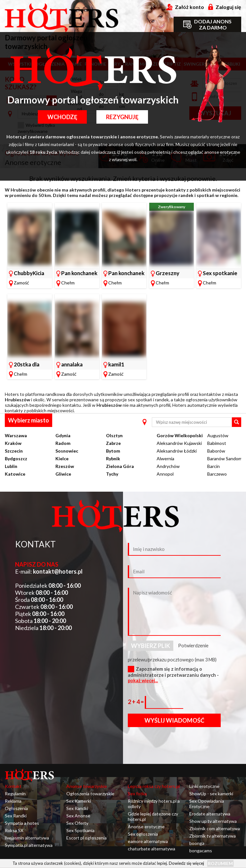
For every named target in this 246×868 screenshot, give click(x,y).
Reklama (13, 801)
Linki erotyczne (204, 786)
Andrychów (168, 466)
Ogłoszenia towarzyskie (90, 794)
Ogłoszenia (16, 808)
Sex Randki (16, 816)
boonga (197, 843)
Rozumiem (220, 863)
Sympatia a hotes (22, 823)
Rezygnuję (122, 117)
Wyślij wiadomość (174, 720)
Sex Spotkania (80, 830)
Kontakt (13, 786)
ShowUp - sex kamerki (211, 794)
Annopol (165, 474)
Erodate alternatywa (210, 814)
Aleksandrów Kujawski (179, 443)
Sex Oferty (77, 823)
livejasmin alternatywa (27, 838)
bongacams (201, 851)
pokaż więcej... (143, 680)
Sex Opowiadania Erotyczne (207, 804)
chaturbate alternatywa (152, 849)
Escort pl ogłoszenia (86, 838)
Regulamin (15, 794)
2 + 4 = (136, 702)
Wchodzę (62, 117)
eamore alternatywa (148, 841)
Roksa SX (14, 830)
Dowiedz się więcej (186, 863)
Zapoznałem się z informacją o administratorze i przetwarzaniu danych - (173, 675)
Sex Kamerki (79, 801)
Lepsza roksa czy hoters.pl (154, 786)
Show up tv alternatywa (213, 821)
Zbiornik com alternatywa (215, 828)
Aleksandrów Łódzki (177, 451)
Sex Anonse (78, 816)
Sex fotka (137, 794)
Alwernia (165, 459)
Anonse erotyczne (146, 827)
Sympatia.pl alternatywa (29, 845)
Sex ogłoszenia (143, 834)
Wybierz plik (151, 646)
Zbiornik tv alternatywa (213, 836)
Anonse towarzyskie (87, 786)
